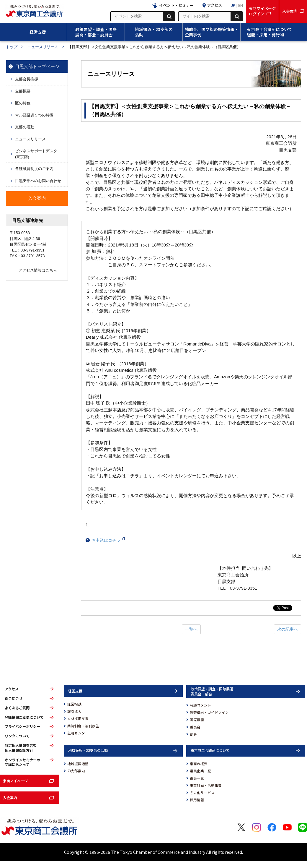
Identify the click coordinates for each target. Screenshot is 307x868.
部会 (193, 734)
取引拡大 (74, 711)
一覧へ (191, 629)
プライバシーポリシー (22, 726)
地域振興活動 (78, 764)
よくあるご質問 (17, 708)
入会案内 (10, 798)
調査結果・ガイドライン (209, 712)
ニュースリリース (43, 47)
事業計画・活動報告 (206, 785)
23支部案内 (76, 771)
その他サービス (202, 793)
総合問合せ (14, 698)
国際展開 (197, 720)
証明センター (78, 733)
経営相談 (74, 704)
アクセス (12, 689)
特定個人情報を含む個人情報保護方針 (21, 748)
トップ (12, 47)
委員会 (195, 727)
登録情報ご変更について (24, 717)
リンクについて (17, 736)
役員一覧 (197, 778)
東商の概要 (199, 764)
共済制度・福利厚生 (83, 726)
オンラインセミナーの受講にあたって (22, 762)
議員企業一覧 (200, 771)
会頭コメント (200, 705)
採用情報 (197, 800)
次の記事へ (288, 629)
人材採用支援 (78, 718)
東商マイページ (15, 781)
